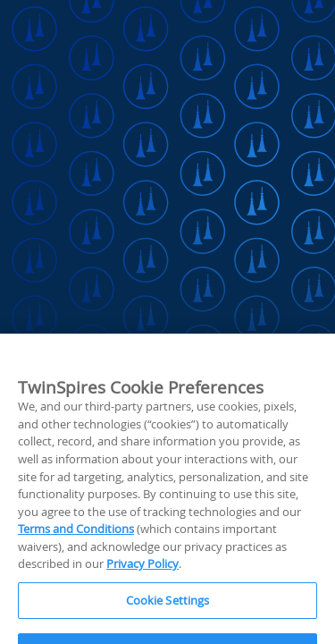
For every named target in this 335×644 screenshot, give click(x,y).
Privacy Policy (142, 590)
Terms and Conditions (76, 555)
